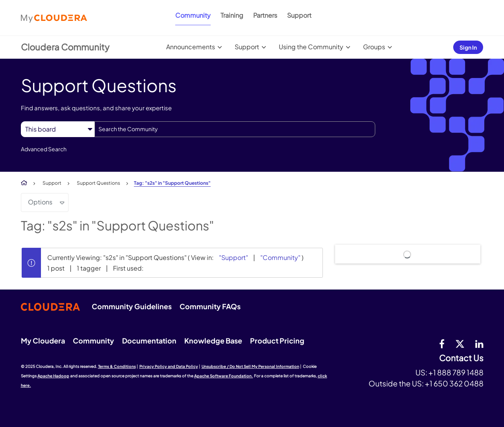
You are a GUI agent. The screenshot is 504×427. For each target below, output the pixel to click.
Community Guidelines (132, 306)
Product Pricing (277, 341)
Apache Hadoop (53, 376)
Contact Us (461, 358)
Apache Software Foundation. (224, 376)
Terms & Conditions (117, 366)
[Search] (235, 129)
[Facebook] (442, 343)
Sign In (468, 47)
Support (299, 15)
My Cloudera (43, 341)
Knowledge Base (213, 341)
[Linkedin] (479, 343)
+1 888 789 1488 (456, 372)
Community (193, 15)
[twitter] (460, 343)
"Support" (233, 257)
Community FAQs (210, 306)
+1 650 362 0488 (454, 383)
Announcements (191, 47)
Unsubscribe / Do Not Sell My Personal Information (250, 366)
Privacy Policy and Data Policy (169, 366)
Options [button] (40, 202)
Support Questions (98, 183)
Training (232, 15)
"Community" (280, 257)
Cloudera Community (65, 47)
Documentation (149, 341)
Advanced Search (44, 149)
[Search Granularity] (58, 129)
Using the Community (311, 47)
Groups (374, 47)
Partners (265, 15)
